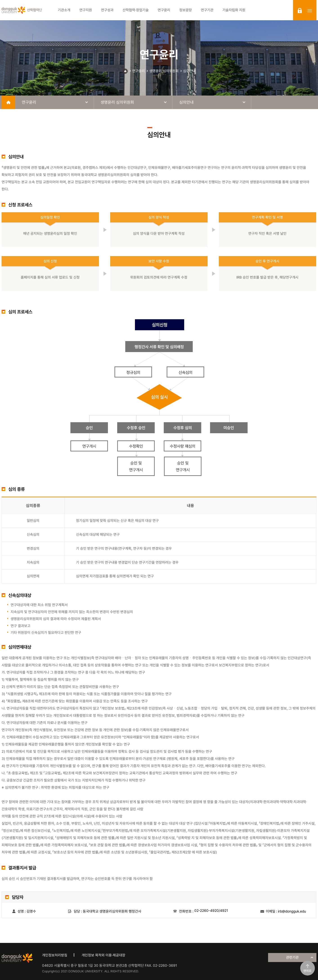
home (8, 102)
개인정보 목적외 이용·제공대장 (103, 955)
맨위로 (307, 971)
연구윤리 (139, 71)
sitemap (310, 11)
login (300, 11)
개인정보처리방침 (55, 955)
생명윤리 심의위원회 (164, 71)
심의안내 (189, 71)
